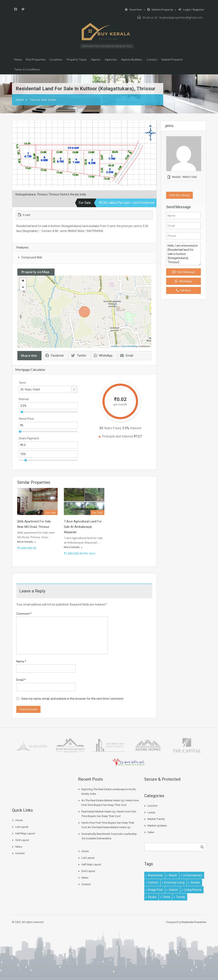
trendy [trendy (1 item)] (181, 897)
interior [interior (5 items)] (173, 890)
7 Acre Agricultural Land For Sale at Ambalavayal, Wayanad (83, 527)
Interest (24, 399)
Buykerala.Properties (194, 922)
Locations (56, 59)
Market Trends (156, 819)
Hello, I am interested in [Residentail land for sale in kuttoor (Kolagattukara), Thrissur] (183, 254)
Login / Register (191, 10)
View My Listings (179, 195)
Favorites (133, 10)
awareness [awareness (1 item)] (155, 875)
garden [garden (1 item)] (195, 882)
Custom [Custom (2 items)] (153, 882)
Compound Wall (32, 257)
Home (18, 59)
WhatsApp (103, 356)
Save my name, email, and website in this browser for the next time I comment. (73, 699)
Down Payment (29, 438)
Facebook (54, 356)
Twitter (79, 356)
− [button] (23, 288)
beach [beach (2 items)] (173, 875)
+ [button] (23, 281)
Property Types (77, 59)
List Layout (22, 827)
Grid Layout (22, 840)
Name (21, 661)
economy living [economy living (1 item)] (174, 882)
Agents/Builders (132, 59)
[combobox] (48, 389)
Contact (152, 59)
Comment (24, 614)
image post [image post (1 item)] (155, 890)
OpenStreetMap (130, 346)
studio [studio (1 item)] (152, 897)
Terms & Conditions (27, 69)
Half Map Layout (25, 833)
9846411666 (189, 177)
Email (127, 356)
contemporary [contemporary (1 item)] (193, 875)
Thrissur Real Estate (43, 100)
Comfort (152, 806)
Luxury (151, 812)
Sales (151, 832)
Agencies (111, 59)
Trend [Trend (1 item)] (166, 897)
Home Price (26, 419)
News (19, 847)
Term (22, 383)
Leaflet (114, 346)
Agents (96, 59)
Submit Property (160, 10)
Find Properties (36, 59)
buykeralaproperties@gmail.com (181, 17)
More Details (26, 542)
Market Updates (157, 826)
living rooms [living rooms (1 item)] (193, 890)
